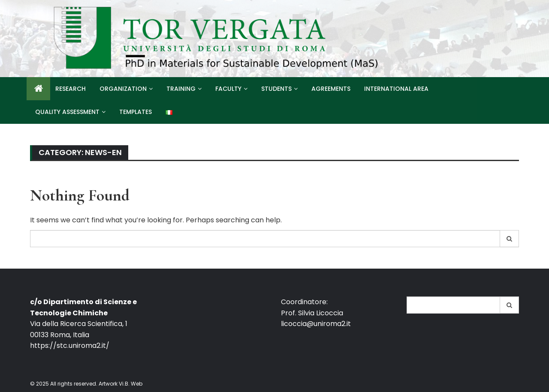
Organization (123, 89)
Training (181, 89)
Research (71, 89)
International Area (396, 89)
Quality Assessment (67, 112)
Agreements (331, 89)
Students (276, 89)
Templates (136, 112)
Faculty (228, 89)
